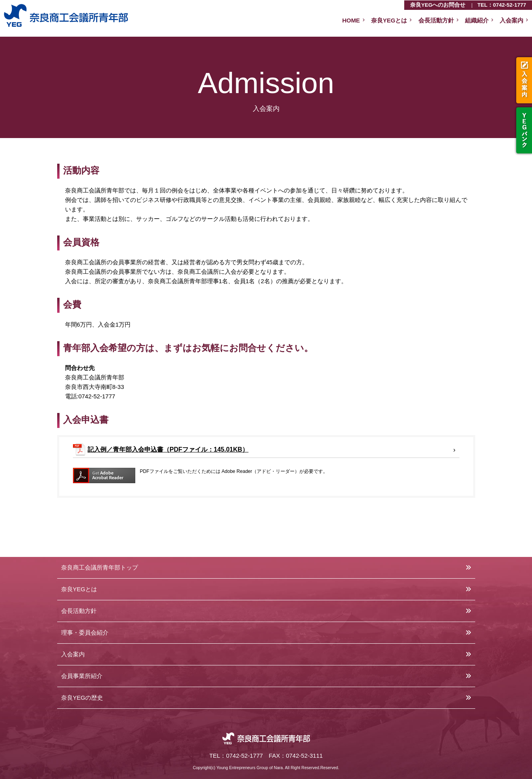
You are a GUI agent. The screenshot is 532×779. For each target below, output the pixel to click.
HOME (351, 20)
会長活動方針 (436, 20)
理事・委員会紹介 (85, 632)
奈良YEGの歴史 (82, 698)
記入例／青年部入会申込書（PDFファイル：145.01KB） (168, 449)
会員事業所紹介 (82, 676)
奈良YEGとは (389, 20)
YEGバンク (523, 130)
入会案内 (523, 80)
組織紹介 (477, 20)
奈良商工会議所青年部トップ (100, 567)
